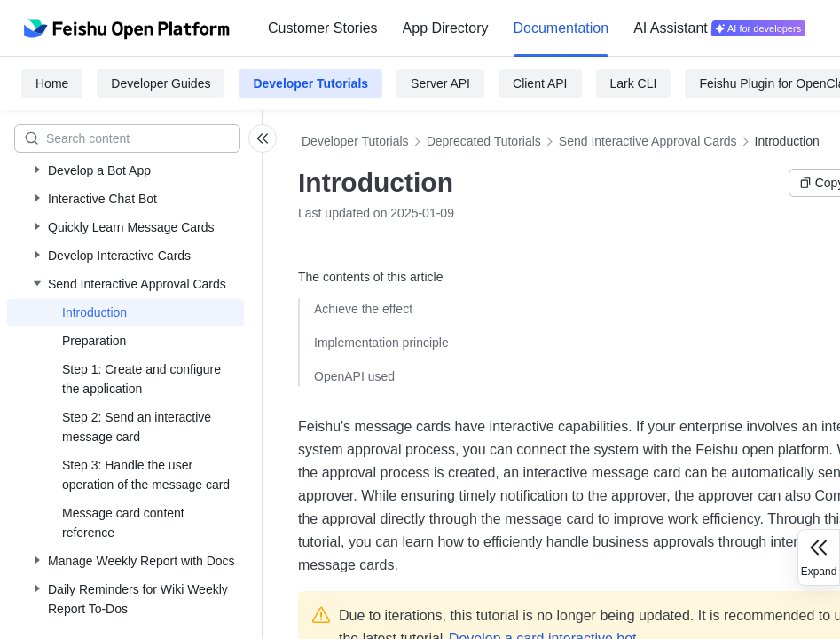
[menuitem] (323, 28)
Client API (540, 83)
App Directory (446, 28)
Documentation (561, 28)
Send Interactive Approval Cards (648, 141)
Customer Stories (323, 28)
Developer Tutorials (310, 83)
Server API (440, 83)
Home (52, 83)
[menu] (537, 28)
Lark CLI (634, 83)
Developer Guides (161, 83)
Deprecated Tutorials (484, 141)
